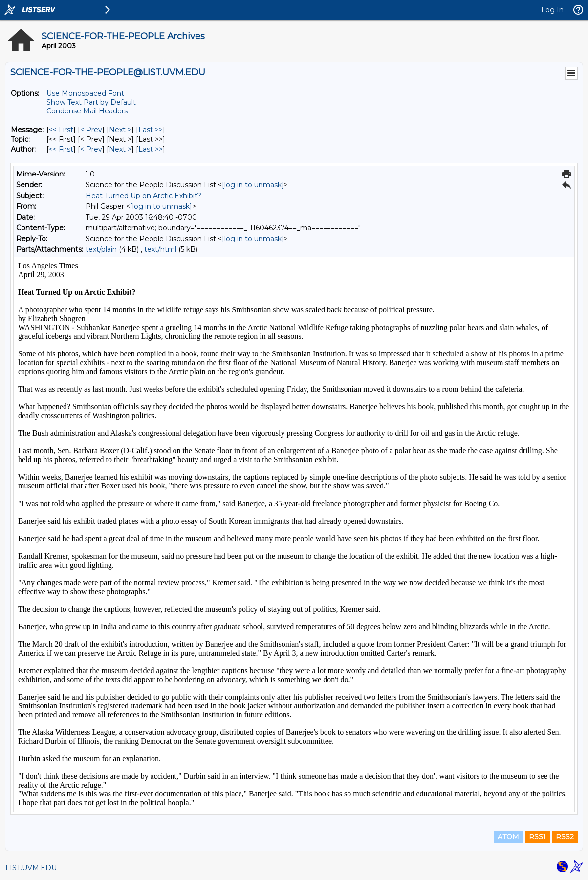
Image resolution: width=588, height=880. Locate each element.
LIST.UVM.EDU (31, 868)
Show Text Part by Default (91, 102)
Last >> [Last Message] (151, 130)
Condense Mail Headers (87, 111)
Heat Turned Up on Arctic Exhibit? (143, 196)
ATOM (508, 837)
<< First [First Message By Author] (61, 149)
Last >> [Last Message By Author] (151, 149)
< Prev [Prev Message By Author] (91, 149)
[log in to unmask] (253, 185)
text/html (160, 249)
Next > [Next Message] (120, 130)
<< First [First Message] (61, 130)
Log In (552, 10)
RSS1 (537, 837)
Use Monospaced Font (85, 93)
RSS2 (565, 837)
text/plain (101, 249)
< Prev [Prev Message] (91, 130)
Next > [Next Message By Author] (120, 149)
